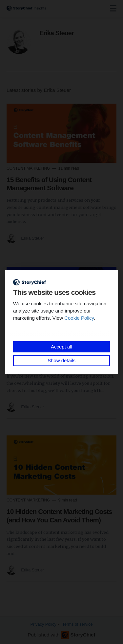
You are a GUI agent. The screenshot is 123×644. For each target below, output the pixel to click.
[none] (113, 8)
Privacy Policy (43, 624)
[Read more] (61, 133)
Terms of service (78, 624)
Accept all (61, 347)
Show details (61, 360)
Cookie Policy (79, 318)
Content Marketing (29, 168)
